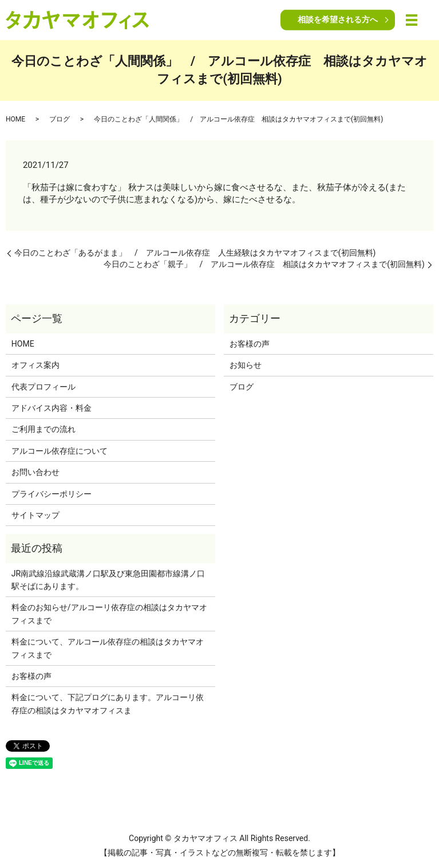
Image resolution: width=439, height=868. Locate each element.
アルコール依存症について (60, 451)
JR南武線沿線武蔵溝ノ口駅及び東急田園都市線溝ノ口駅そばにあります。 (108, 580)
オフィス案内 (35, 365)
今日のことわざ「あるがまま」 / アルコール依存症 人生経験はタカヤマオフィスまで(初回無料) (195, 253)
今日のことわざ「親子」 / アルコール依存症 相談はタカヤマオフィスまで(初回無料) (264, 264)
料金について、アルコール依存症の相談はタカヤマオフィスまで (108, 648)
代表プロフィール (43, 387)
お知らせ (246, 365)
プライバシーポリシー (52, 494)
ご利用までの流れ (43, 429)
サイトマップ (35, 515)
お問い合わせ (35, 472)
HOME (15, 119)
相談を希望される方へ (338, 19)
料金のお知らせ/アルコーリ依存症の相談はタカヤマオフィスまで (109, 614)
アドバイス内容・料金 (52, 408)
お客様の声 (250, 344)
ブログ (60, 119)
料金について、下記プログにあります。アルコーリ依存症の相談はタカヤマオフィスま (108, 704)
